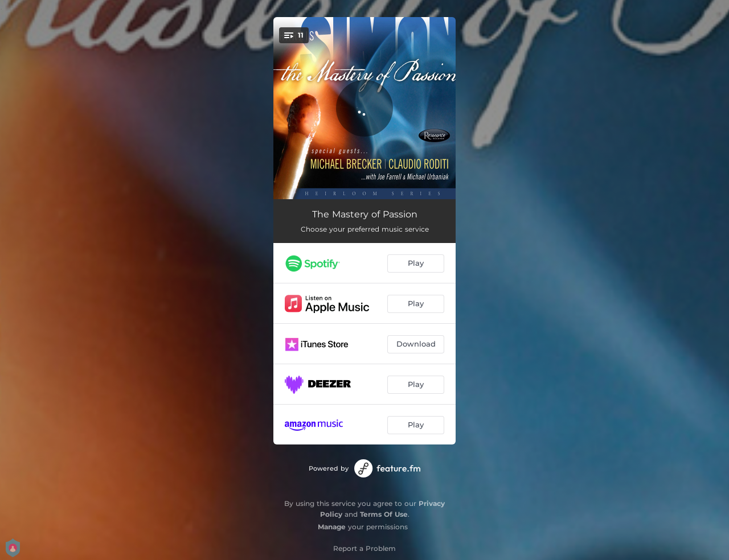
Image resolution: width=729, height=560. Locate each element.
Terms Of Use (384, 514)
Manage (332, 527)
